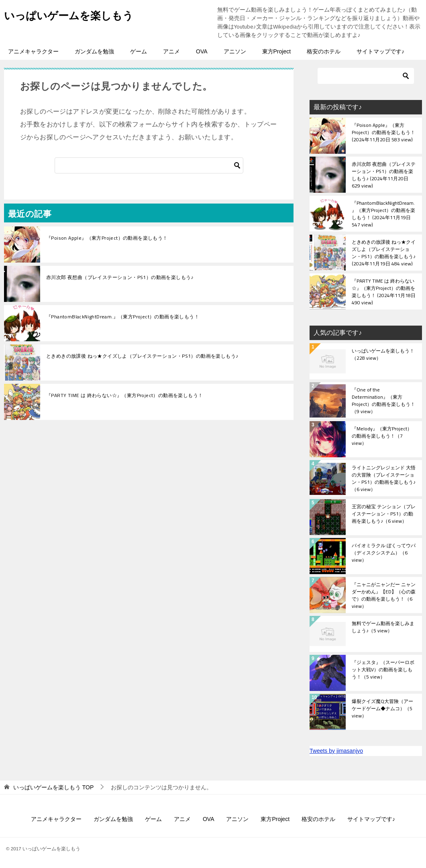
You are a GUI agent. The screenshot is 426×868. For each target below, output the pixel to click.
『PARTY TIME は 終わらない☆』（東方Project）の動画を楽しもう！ (124, 395)
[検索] (149, 165)
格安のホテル (324, 51)
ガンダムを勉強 (94, 51)
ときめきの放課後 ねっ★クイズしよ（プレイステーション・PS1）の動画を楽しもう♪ (142, 356)
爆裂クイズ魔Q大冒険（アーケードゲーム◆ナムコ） (382, 709)
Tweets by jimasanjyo (336, 751)
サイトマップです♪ (380, 51)
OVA (202, 51)
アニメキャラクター (33, 51)
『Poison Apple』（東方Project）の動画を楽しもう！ (107, 238)
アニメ (171, 51)
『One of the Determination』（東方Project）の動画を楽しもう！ (383, 400)
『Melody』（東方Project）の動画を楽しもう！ (382, 436)
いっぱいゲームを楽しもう (78, 14)
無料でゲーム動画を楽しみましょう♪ (383, 628)
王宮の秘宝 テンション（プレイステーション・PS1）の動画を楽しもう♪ (384, 514)
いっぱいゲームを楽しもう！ (383, 355)
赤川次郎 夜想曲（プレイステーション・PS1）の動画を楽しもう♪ (120, 277)
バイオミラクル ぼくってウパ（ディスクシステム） (384, 553)
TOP (53, 787)
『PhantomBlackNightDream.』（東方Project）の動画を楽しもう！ (123, 317)
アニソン (235, 51)
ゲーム (139, 51)
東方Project (277, 51)
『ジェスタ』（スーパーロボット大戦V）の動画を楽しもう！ (383, 670)
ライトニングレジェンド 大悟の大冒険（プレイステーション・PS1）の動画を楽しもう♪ (384, 478)
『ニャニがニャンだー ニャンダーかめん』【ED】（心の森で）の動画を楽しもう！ (384, 595)
